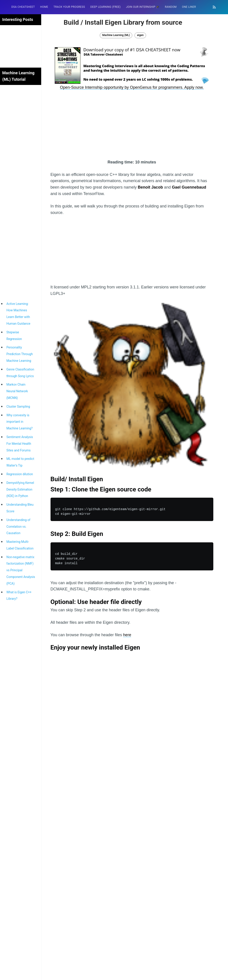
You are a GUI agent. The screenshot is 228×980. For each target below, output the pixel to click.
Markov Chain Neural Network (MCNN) (17, 391)
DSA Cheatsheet (23, 7)
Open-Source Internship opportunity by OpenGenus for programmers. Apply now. (132, 87)
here (127, 635)
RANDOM (171, 7)
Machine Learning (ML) (116, 35)
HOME (44, 7)
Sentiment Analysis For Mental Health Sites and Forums (20, 444)
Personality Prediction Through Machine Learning (20, 354)
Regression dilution (20, 474)
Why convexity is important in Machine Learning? (20, 422)
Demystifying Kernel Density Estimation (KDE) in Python (20, 489)
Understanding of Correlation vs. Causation (18, 527)
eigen (140, 35)
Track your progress (69, 7)
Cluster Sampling (18, 406)
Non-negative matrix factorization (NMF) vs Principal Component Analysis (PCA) (21, 570)
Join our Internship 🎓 (143, 7)
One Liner (189, 7)
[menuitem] (23, 7)
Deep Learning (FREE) (106, 7)
